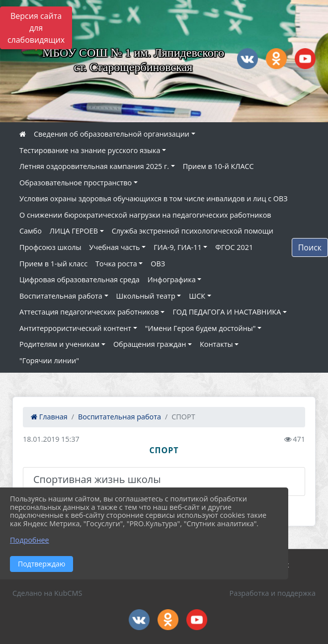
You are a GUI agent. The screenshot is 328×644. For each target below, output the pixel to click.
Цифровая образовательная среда (80, 280)
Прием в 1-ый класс (53, 264)
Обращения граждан (150, 344)
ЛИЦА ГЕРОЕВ (74, 231)
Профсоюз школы (50, 247)
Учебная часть (115, 247)
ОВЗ (158, 264)
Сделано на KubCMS (47, 593)
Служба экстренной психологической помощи (193, 231)
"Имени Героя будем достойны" (201, 328)
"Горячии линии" (49, 361)
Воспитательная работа (61, 296)
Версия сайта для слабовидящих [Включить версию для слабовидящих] (36, 28)
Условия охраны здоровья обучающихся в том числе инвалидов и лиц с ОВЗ (154, 199)
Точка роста (116, 264)
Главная (49, 417)
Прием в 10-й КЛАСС (218, 166)
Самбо (31, 231)
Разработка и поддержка (273, 593)
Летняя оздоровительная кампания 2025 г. (94, 166)
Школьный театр (146, 296)
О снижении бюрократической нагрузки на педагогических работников (145, 215)
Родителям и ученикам (59, 344)
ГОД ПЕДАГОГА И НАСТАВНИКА (227, 312)
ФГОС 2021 (234, 247)
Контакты (216, 344)
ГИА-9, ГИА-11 (177, 247)
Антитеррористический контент (75, 328)
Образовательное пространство (76, 183)
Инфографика (172, 280)
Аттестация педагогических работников (89, 312)
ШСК (197, 296)
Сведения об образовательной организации (112, 134)
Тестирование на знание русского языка (90, 150)
